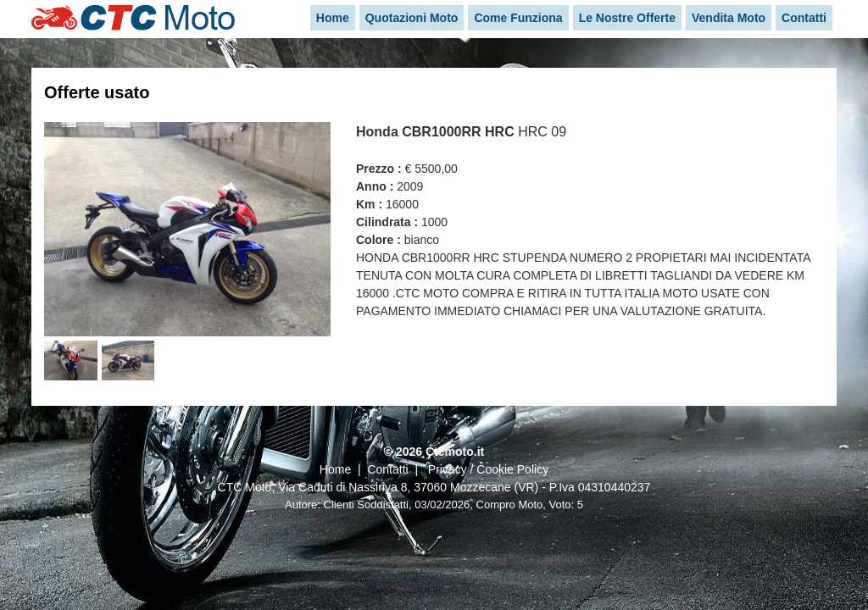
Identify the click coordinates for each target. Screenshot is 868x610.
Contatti (387, 469)
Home (335, 469)
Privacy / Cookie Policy (488, 469)
